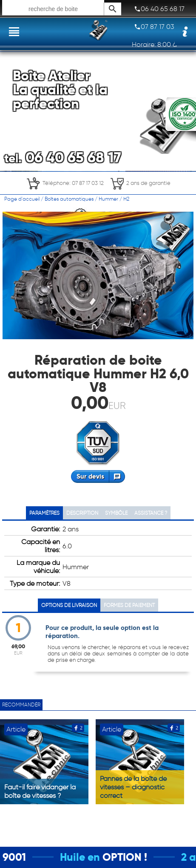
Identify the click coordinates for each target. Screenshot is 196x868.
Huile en (87, 857)
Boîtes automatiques (69, 199)
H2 (126, 199)
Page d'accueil (22, 199)
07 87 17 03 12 (158, 27)
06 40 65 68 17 (159, 9)
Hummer (108, 199)
